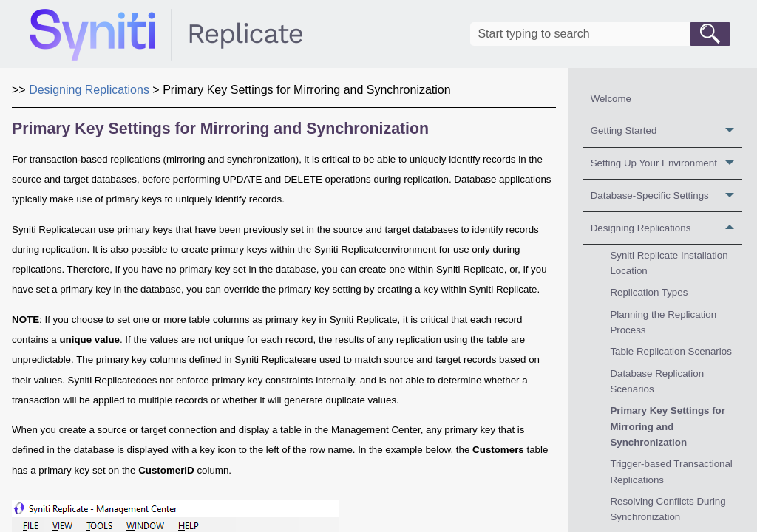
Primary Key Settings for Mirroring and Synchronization (668, 426)
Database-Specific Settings (666, 195)
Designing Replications (666, 228)
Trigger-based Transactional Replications (671, 471)
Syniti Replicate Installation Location (669, 263)
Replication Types (649, 292)
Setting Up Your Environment (666, 164)
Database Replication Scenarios (657, 381)
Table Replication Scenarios (671, 351)
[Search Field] (600, 34)
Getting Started (666, 131)
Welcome (611, 99)
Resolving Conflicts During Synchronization (668, 509)
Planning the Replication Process (663, 322)
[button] (710, 34)
